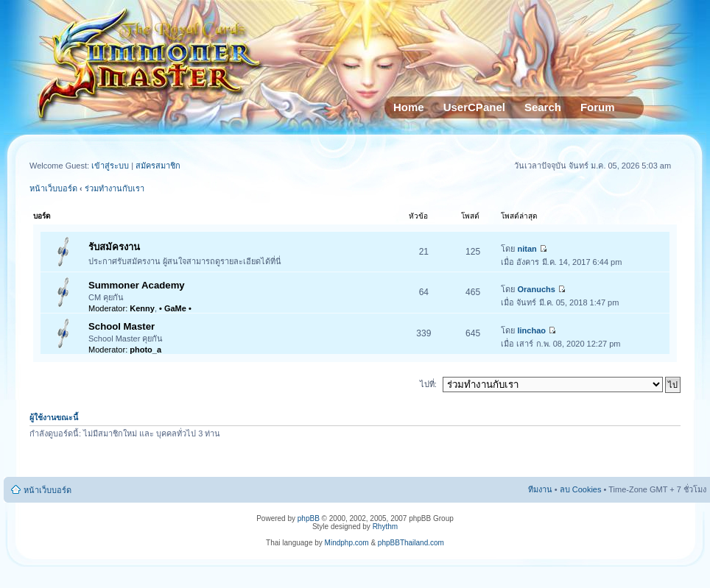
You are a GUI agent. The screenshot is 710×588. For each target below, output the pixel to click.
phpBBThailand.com (411, 543)
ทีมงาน (540, 489)
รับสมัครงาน (114, 247)
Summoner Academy (137, 285)
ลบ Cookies (581, 489)
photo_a (145, 350)
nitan (527, 249)
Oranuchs (537, 289)
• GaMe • (175, 308)
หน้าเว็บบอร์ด (53, 188)
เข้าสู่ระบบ (111, 166)
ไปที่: (428, 384)
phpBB (309, 518)
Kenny (142, 308)
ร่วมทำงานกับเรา (115, 188)
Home (409, 107)
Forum (598, 107)
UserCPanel (474, 107)
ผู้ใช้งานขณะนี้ (54, 417)
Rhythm (385, 527)
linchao (532, 330)
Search (543, 107)
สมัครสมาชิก (158, 166)
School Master (122, 326)
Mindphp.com (347, 543)
